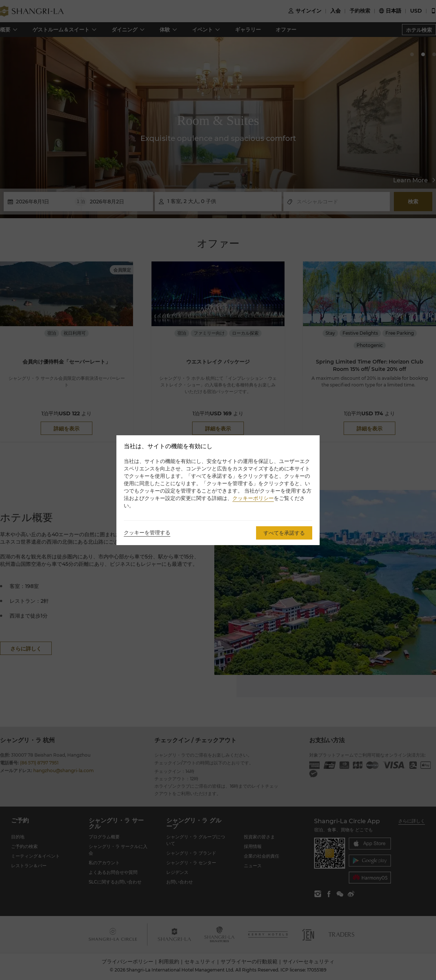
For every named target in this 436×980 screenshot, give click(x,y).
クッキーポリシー (253, 498)
